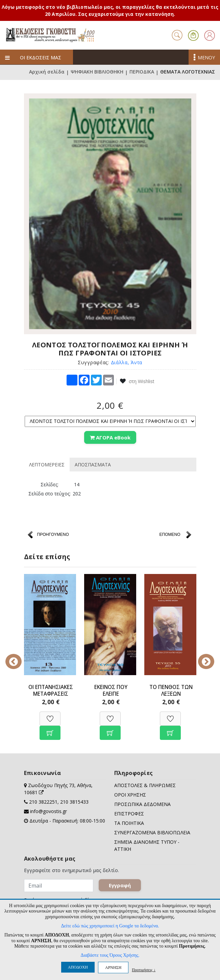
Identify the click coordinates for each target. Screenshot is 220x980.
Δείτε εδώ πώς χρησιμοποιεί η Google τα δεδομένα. (110, 926)
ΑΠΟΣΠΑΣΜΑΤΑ (93, 464)
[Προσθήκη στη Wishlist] (50, 714)
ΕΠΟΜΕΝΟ (170, 534)
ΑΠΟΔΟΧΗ (78, 967)
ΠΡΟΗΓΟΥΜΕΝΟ (53, 534)
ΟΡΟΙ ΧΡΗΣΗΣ (130, 794)
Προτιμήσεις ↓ (144, 970)
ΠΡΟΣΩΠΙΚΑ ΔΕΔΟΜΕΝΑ (142, 803)
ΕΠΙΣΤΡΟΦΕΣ (129, 813)
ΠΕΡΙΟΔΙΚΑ (142, 72)
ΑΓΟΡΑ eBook (110, 437)
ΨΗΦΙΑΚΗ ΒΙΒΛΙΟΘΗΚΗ (97, 72)
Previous (19, 656)
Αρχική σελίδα (47, 72)
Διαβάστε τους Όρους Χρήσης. (110, 955)
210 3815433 (74, 801)
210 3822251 (43, 801)
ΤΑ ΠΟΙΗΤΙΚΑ (129, 822)
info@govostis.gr (48, 811)
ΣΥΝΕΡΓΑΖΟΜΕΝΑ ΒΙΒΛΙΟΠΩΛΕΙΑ (152, 832)
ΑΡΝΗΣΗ (113, 968)
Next (201, 656)
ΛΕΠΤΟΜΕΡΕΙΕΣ (47, 464)
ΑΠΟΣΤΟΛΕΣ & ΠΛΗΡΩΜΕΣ (145, 785)
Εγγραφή (120, 885)
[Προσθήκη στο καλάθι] (50, 729)
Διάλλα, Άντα (127, 362)
